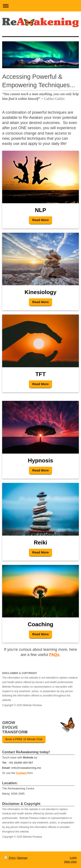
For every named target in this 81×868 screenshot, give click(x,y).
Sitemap (22, 858)
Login (73, 858)
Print (10, 858)
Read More (40, 220)
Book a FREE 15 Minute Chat (24, 739)
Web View (70, 862)
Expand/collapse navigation (40, 6)
